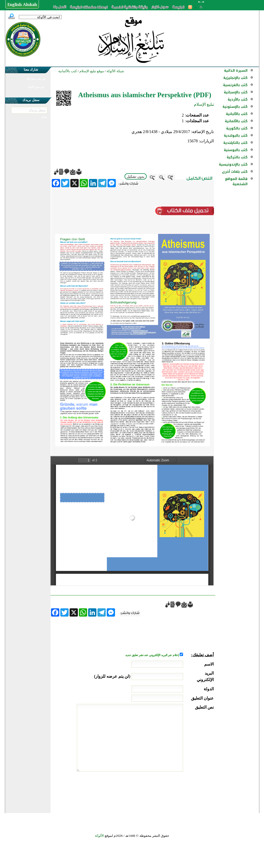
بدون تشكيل (136, 177)
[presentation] (175, 791)
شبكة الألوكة (115, 71)
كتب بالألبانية (237, 114)
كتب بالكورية (237, 128)
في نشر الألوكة (36, 87)
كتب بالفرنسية (235, 85)
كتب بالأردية (238, 99)
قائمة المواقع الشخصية (236, 181)
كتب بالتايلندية (235, 143)
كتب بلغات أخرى (235, 172)
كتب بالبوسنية (236, 150)
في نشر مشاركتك (36, 79)
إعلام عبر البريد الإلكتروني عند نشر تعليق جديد (152, 655)
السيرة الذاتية (236, 71)
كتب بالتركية (237, 157)
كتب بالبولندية (236, 136)
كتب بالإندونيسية (233, 164)
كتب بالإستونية (235, 107)
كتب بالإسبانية (236, 92)
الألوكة (99, 836)
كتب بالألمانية (236, 121)
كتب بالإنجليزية (235, 78)
